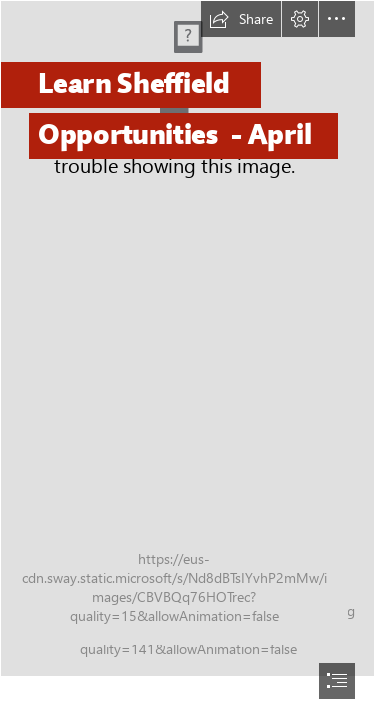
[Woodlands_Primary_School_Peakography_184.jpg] (187, 338)
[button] (241, 19)
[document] (187, 360)
